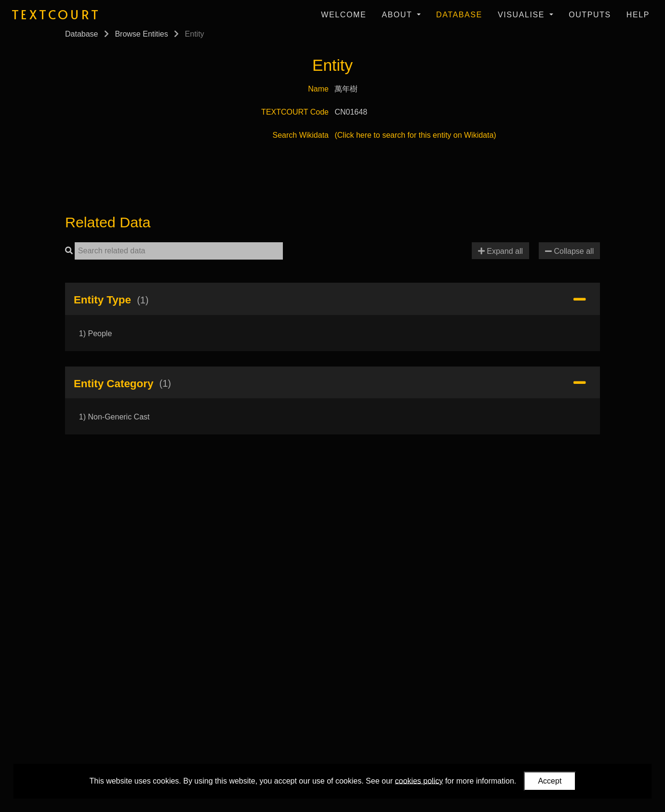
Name (318, 89)
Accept (550, 781)
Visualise (523, 15)
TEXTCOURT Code (295, 112)
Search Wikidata (301, 135)
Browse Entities (141, 34)
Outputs (590, 15)
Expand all (500, 251)
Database (459, 15)
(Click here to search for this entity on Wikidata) (415, 135)
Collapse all (569, 251)
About (398, 15)
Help (638, 15)
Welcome (344, 15)
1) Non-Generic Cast (114, 417)
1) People (96, 334)
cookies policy (419, 780)
